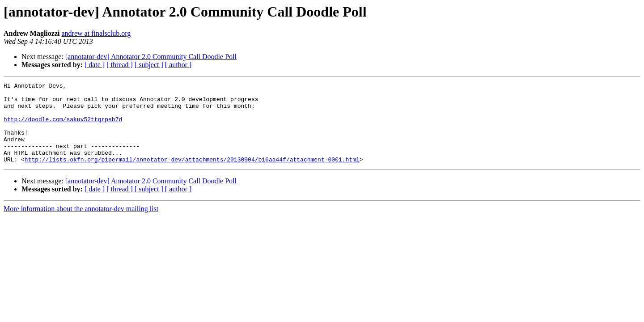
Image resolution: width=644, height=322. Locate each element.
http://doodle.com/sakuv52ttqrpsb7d (63, 127)
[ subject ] (149, 65)
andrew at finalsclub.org (96, 33)
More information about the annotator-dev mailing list (81, 225)
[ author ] (178, 65)
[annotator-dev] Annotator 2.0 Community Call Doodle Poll (151, 57)
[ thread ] (120, 65)
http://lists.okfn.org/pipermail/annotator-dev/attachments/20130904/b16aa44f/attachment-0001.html (192, 175)
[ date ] (95, 65)
